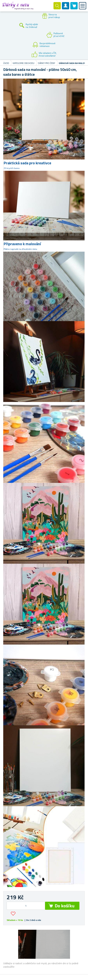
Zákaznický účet (66, 8)
